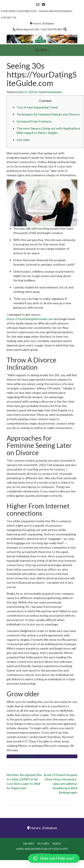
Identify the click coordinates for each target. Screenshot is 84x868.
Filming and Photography (56, 11)
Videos (56, 844)
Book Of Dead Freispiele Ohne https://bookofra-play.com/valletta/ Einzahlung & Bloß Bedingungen (61, 784)
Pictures (43, 844)
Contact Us (9, 17)
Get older (23, 140)
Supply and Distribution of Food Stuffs (42, 849)
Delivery (29, 844)
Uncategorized (26, 756)
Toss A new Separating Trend (37, 107)
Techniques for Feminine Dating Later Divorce (48, 114)
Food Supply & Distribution (19, 11)
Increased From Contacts (34, 121)
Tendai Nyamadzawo (50, 92)
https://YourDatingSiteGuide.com (30, 319)
